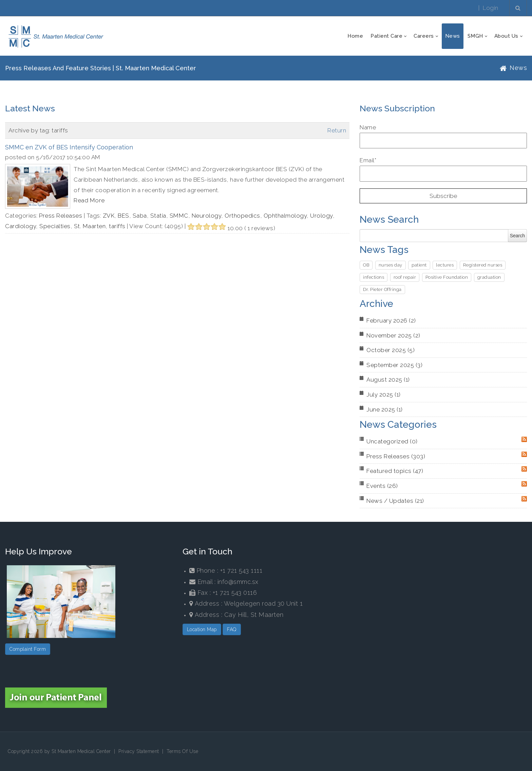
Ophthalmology (285, 216)
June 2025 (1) (385, 409)
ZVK (109, 216)
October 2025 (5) (391, 350)
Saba (140, 216)
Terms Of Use (182, 751)
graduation (489, 277)
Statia (158, 216)
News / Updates (395, 501)
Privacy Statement (139, 751)
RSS (524, 439)
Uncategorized (392, 441)
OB (366, 265)
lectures (445, 265)
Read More (89, 200)
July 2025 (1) (384, 394)
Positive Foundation (447, 277)
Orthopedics (242, 216)
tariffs (117, 226)
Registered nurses (483, 265)
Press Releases (61, 216)
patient (419, 265)
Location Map (202, 629)
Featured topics (395, 471)
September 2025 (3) (394, 365)
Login (491, 8)
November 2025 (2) (393, 335)
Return (337, 130)
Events (382, 486)
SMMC (179, 216)
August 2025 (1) (388, 380)
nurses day (391, 265)
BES (123, 216)
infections (374, 277)
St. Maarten (90, 226)
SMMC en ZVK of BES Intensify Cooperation (69, 147)
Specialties (55, 226)
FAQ (232, 629)
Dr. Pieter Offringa (382, 289)
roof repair (405, 277)
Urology (321, 216)
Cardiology (21, 226)
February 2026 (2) (391, 320)
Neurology (207, 216)
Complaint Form (28, 649)
